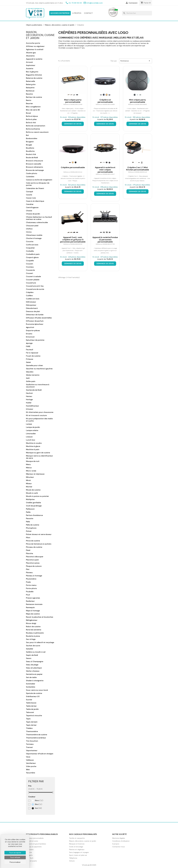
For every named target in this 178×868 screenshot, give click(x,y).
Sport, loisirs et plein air (78, 855)
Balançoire (31, 84)
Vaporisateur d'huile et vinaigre (40, 754)
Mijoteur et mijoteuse (35, 474)
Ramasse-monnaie (34, 604)
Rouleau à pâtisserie (35, 633)
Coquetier (30, 248)
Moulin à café (32, 493)
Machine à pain (33, 449)
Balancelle (30, 81)
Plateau (29, 573)
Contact (88, 13)
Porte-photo (31, 588)
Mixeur (29, 484)
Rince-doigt (31, 623)
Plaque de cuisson (34, 566)
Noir (37, 808)
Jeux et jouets (31, 861)
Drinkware (30, 849)
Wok (28, 770)
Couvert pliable (33, 280)
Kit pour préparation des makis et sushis (39, 420)
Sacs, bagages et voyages (79, 852)
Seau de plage (32, 665)
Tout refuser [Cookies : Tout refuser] (15, 857)
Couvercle (30, 270)
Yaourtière (30, 773)
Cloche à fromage (34, 238)
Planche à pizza (33, 563)
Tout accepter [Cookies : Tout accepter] (15, 853)
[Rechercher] (137, 13)
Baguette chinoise (34, 75)
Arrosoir (29, 62)
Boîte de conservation (36, 126)
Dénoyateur (31, 305)
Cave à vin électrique (35, 201)
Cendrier (30, 204)
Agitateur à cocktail (35, 49)
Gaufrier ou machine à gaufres (39, 369)
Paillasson (30, 509)
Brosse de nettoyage (35, 170)
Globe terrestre (33, 375)
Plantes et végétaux (77, 849)
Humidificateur (32, 406)
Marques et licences (77, 844)
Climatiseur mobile (34, 235)
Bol (27, 135)
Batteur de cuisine (34, 97)
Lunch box (31, 440)
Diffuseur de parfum (35, 321)
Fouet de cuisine (33, 356)
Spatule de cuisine (34, 693)
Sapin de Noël (32, 655)
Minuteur (30, 477)
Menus (29, 468)
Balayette (30, 88)
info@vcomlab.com (95, 3)
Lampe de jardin (33, 427)
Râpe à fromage (33, 611)
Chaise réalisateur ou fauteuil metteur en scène (39, 218)
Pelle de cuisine (33, 525)
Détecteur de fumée (35, 315)
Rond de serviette (34, 630)
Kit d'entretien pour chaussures (40, 412)
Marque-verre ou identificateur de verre (39, 457)
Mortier (29, 487)
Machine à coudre (34, 443)
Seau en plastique (34, 668)
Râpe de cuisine (33, 614)
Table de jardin (32, 709)
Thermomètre (32, 731)
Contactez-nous (119, 847)
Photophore (31, 528)
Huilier (29, 403)
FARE (28, 346)
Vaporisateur (32, 751)
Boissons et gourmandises (36, 844)
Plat (28, 569)
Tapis (28, 719)
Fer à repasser (32, 353)
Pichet (29, 531)
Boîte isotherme (33, 129)
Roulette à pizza (33, 636)
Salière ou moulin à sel (36, 652)
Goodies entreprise (60, 13)
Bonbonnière (32, 138)
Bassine (29, 94)
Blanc (37, 801)
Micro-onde (31, 471)
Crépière (30, 292)
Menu (28, 464)
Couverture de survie (35, 289)
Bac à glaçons (32, 72)
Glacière (30, 372)
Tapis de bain (32, 722)
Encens (29, 334)
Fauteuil (30, 350)
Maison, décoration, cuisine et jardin (40, 35)
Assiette (30, 69)
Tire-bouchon (32, 741)
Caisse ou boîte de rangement (39, 180)
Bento (29, 100)
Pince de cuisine (33, 541)
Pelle (28, 522)
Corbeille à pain (33, 254)
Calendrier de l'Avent (35, 188)
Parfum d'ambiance (34, 515)
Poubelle (30, 592)
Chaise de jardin (33, 214)
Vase (28, 757)
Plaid (28, 550)
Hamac (29, 396)
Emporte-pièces (33, 331)
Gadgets (29, 855)
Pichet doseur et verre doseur (39, 534)
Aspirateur (31, 65)
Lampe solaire (32, 430)
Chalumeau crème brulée (37, 222)
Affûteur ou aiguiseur (35, 46)
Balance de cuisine (34, 78)
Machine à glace (33, 446)
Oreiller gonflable (33, 503)
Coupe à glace (32, 257)
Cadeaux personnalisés (35, 838)
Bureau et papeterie (34, 847)
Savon (29, 658)
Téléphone (73, 858)
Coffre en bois (32, 245)
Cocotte (30, 242)
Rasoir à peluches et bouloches (40, 617)
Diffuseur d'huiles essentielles (39, 318)
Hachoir (29, 393)
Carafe (29, 195)
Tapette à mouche (34, 716)
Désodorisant (32, 308)
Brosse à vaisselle (34, 164)
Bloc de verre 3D (33, 110)
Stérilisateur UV (33, 696)
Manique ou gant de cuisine (38, 453)
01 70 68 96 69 (75, 3)
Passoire (30, 519)
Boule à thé (31, 154)
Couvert (30, 273)
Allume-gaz (31, 53)
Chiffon (29, 229)
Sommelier (31, 684)
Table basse (31, 703)
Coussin (30, 264)
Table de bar (31, 706)
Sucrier (29, 700)
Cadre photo (32, 173)
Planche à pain (32, 560)
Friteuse (30, 359)
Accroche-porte (33, 43)
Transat (29, 747)
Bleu (37, 804)
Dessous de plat (33, 311)
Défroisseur (31, 302)
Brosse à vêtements (35, 167)
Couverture (31, 283)
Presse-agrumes (33, 598)
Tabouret (30, 712)
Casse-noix (31, 198)
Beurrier (29, 104)
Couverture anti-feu (35, 286)
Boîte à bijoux (32, 116)
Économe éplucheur (35, 324)
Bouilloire (30, 148)
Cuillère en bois (33, 299)
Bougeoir (30, 142)
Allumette (30, 56)
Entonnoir (30, 337)
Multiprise (30, 499)
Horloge (29, 400)
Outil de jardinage (34, 506)
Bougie (29, 145)
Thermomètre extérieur (36, 738)
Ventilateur (31, 763)
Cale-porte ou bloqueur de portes (38, 184)
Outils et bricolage (76, 847)
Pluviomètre (31, 579)
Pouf (28, 595)
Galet (28, 362)
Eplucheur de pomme (35, 340)
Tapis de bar (31, 725)
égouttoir (30, 327)
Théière (29, 728)
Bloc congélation (33, 107)
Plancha (30, 553)
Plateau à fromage (34, 576)
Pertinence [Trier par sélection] (136, 61)
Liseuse (29, 437)
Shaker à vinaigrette (35, 681)
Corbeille (30, 251)
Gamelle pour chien (34, 365)
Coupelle (30, 261)
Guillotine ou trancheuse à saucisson (38, 386)
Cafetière (30, 177)
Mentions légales (119, 838)
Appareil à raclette (34, 59)
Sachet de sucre (33, 646)
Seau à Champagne (35, 662)
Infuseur (30, 409)
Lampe (29, 424)
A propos (77, 13)
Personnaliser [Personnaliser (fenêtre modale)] (15, 862)
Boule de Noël (32, 158)
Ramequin (30, 607)
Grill (28, 378)
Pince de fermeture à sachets (39, 544)
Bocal (28, 113)
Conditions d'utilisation (121, 841)
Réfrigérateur (32, 620)
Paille (28, 512)
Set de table (31, 677)
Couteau (30, 267)
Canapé (29, 192)
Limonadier (31, 434)
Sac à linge (31, 639)
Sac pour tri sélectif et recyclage (40, 642)
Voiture (72, 861)
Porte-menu (31, 585)
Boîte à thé (31, 123)
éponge (29, 343)
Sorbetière (31, 687)
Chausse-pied (32, 226)
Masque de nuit (33, 461)
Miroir (28, 480)
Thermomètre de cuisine (36, 735)
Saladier (30, 649)
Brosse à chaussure (34, 161)
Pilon (28, 538)
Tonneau (30, 744)
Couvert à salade (33, 277)
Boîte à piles (31, 119)
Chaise (29, 211)
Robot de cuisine (33, 627)
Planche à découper (35, 557)
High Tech (30, 858)
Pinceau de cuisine (34, 547)
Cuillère (29, 296)
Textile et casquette (77, 838)
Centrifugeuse (32, 207)
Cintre (29, 232)
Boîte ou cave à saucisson (37, 132)
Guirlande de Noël (34, 390)
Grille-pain (31, 381)
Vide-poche (31, 766)
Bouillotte (30, 151)
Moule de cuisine (33, 490)
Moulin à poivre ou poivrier (37, 496)
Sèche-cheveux (33, 671)
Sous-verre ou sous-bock (37, 690)
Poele (28, 582)
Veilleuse (30, 760)
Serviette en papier (34, 674)
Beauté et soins (32, 841)
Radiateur (30, 601)
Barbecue (30, 91)
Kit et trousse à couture (36, 415)
